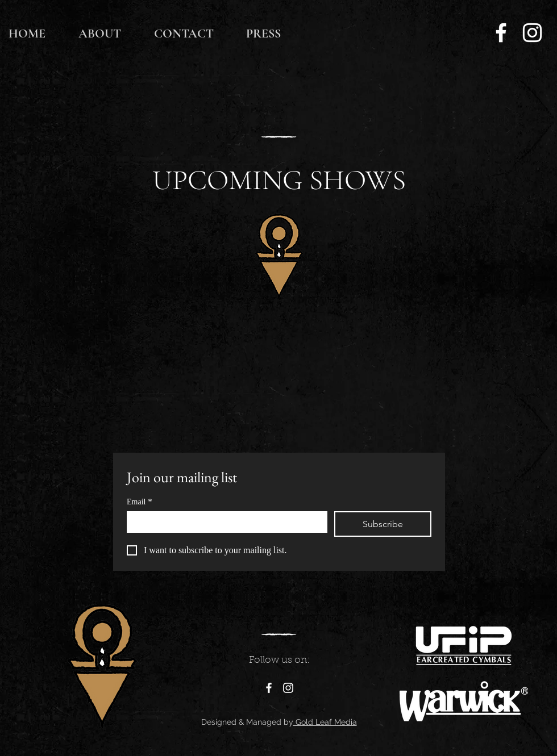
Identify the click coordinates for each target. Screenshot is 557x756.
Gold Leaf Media (325, 722)
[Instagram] (532, 33)
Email (139, 502)
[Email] (224, 521)
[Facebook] (501, 33)
